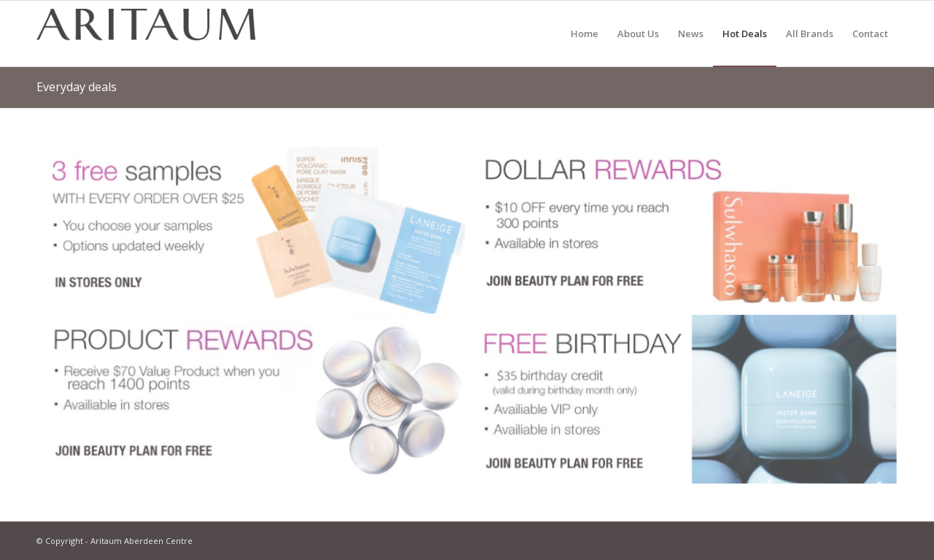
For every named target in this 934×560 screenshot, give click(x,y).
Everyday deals (77, 87)
